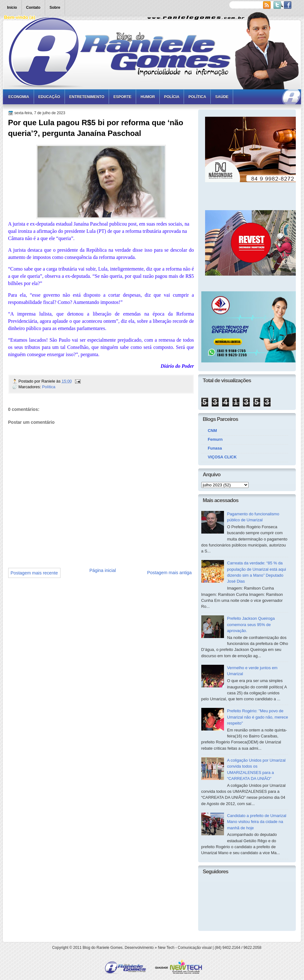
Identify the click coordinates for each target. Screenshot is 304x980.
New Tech (166, 948)
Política (197, 97)
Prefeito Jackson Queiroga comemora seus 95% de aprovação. (251, 624)
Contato (33, 8)
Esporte (122, 97)
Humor (148, 97)
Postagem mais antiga (169, 573)
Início (12, 8)
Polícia (172, 97)
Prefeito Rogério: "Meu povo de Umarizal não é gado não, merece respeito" (258, 717)
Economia (19, 97)
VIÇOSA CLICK (222, 457)
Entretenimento (87, 97)
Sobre (55, 8)
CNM (212, 431)
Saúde (222, 97)
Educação (49, 97)
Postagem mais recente (34, 573)
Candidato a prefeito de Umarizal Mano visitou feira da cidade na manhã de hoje (257, 822)
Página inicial (103, 570)
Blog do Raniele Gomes (103, 948)
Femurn (215, 439)
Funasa (215, 448)
